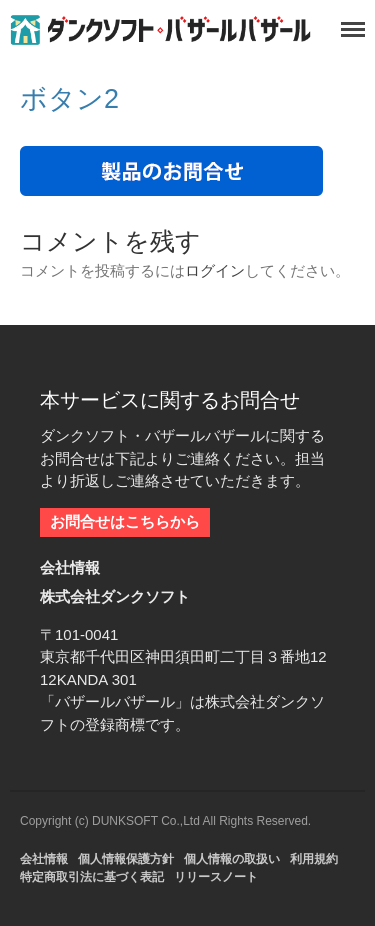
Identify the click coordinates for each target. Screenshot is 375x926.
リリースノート (216, 877)
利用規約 (314, 859)
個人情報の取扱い (232, 859)
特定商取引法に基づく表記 (92, 877)
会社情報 (44, 859)
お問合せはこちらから (125, 521)
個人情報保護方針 (126, 859)
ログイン (215, 270)
